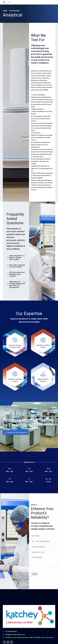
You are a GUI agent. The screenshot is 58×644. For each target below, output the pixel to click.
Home (5, 11)
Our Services (15, 11)
